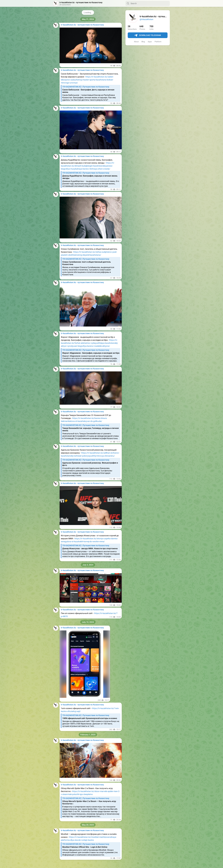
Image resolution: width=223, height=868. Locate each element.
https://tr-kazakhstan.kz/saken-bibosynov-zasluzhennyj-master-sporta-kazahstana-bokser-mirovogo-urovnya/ (87, 80)
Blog (143, 42)
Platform (158, 42)
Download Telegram (148, 35)
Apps (150, 42)
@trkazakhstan (146, 19)
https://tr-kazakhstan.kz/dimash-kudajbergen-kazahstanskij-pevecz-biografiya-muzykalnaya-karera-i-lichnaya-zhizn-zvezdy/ (88, 166)
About (136, 42)
